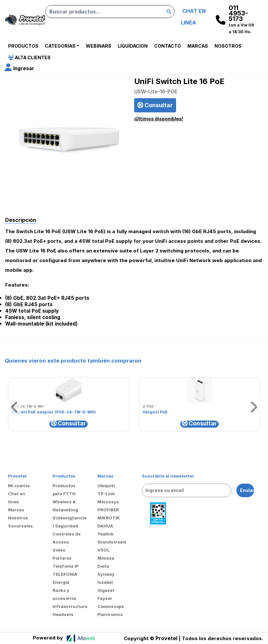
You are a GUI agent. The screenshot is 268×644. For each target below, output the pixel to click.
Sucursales (20, 526)
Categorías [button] (60, 46)
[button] (20, 68)
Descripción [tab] (21, 220)
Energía (61, 582)
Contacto (168, 46)
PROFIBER (108, 510)
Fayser (105, 598)
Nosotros (228, 46)
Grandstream (112, 542)
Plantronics (110, 614)
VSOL (104, 550)
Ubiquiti (106, 486)
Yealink (105, 534)
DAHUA (105, 526)
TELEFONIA (65, 574)
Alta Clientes (29, 57)
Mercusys (108, 502)
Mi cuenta (19, 486)
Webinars (99, 46)
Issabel (105, 582)
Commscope (111, 606)
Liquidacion (133, 46)
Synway (106, 574)
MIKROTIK (109, 518)
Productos (23, 46)
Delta (103, 566)
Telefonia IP (66, 566)
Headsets (63, 614)
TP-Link (106, 494)
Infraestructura (70, 606)
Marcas (198, 46)
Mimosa (106, 558)
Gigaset (106, 590)
